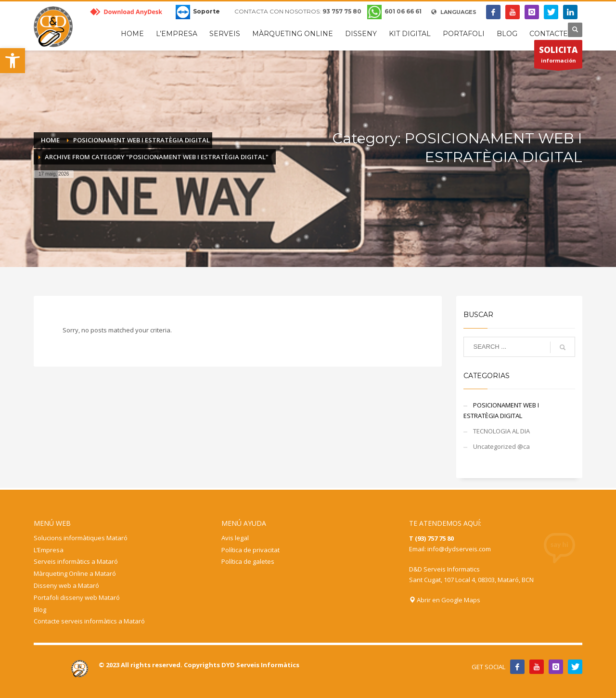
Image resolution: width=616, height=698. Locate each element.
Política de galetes (248, 561)
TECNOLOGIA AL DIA (501, 431)
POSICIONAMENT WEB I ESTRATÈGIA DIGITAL (501, 410)
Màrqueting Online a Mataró (75, 573)
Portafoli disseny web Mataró (77, 597)
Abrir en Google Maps (445, 600)
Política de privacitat (250, 550)
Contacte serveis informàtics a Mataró (89, 621)
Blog (40, 609)
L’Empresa (49, 550)
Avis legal (235, 538)
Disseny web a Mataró (66, 585)
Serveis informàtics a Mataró (76, 561)
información (558, 56)
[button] (13, 61)
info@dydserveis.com (459, 549)
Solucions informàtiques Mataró (81, 538)
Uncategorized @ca (501, 446)
